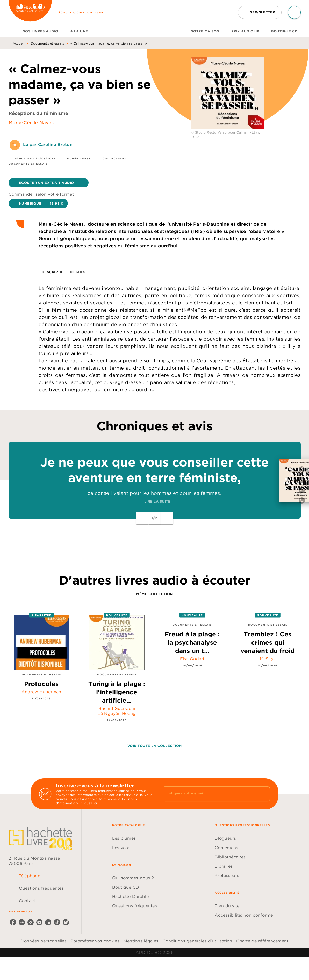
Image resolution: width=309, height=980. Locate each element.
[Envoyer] (264, 794)
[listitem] (13, 922)
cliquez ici (89, 803)
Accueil (19, 43)
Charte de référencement (262, 941)
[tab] (14, 31)
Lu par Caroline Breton (48, 144)
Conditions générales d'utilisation (197, 941)
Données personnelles (43, 941)
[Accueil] (30, 12)
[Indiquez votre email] (210, 794)
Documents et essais (47, 43)
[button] (260, 12)
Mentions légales (141, 941)
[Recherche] (294, 12)
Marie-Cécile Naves (31, 123)
